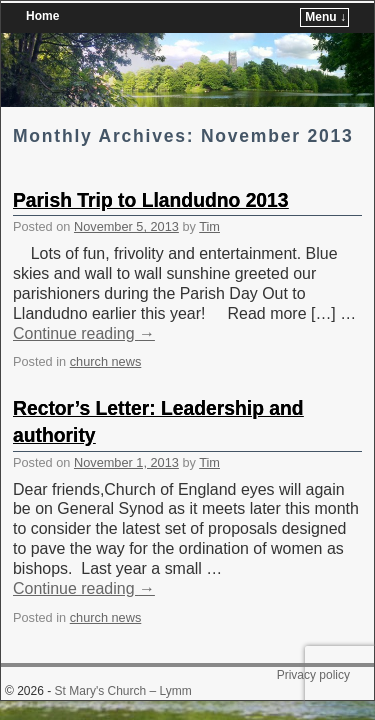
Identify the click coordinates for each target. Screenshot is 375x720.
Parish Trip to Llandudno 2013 (151, 170)
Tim (209, 196)
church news (106, 331)
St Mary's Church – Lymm (123, 661)
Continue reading (84, 303)
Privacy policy (313, 645)
